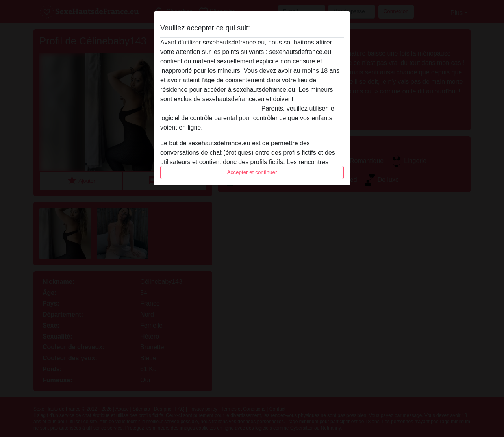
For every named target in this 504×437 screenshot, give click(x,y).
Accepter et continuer (252, 172)
